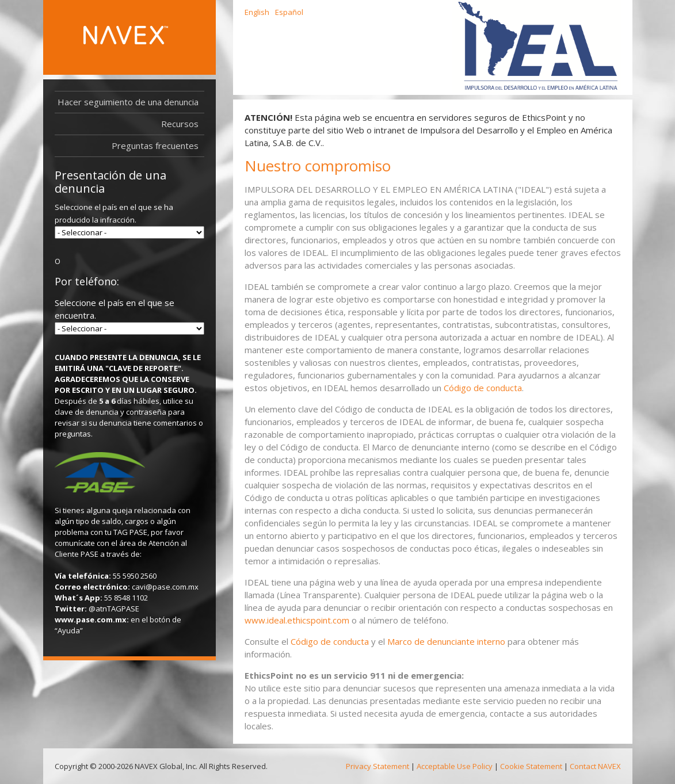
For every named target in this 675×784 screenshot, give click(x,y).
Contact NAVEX (595, 766)
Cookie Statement (531, 766)
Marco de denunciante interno (446, 641)
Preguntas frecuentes (155, 146)
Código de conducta (483, 388)
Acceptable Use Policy (455, 766)
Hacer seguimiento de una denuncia (128, 102)
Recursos (183, 124)
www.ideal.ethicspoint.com (297, 620)
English (257, 12)
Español (289, 12)
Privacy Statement (377, 766)
